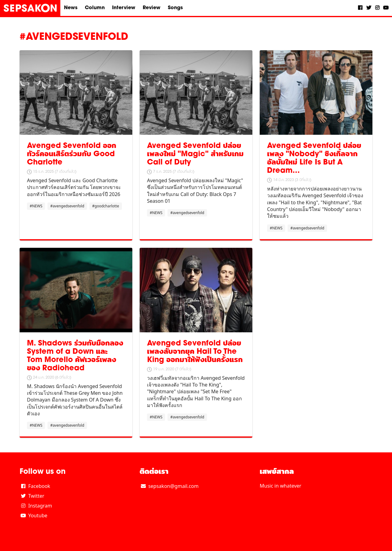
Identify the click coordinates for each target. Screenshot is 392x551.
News (71, 8)
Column (95, 8)
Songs (175, 8)
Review (152, 8)
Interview (124, 8)
